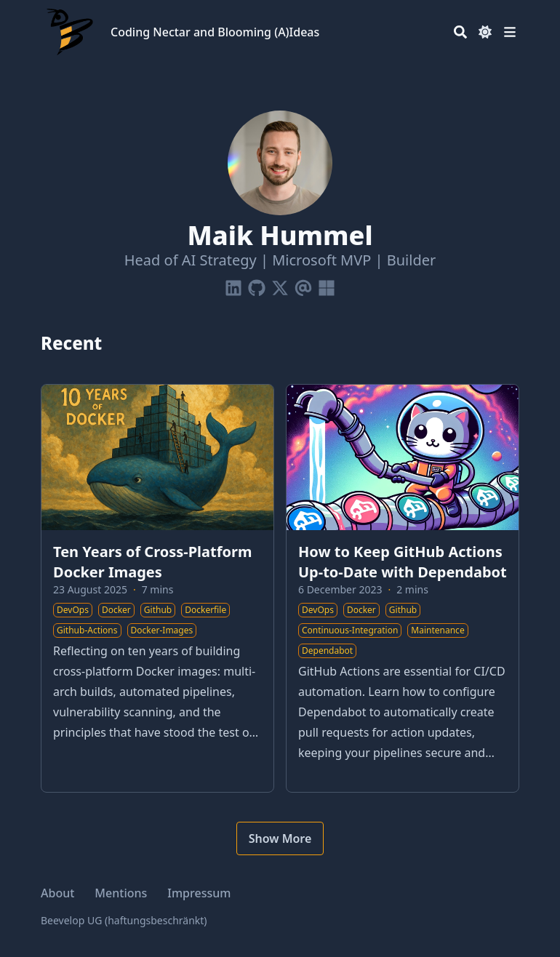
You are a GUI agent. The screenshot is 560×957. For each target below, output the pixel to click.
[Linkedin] (233, 285)
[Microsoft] (327, 285)
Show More (280, 838)
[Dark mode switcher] (485, 32)
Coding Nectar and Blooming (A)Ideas (215, 32)
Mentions (121, 893)
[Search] (460, 32)
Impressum (199, 893)
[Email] (303, 285)
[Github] (257, 285)
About (57, 893)
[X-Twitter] (280, 285)
